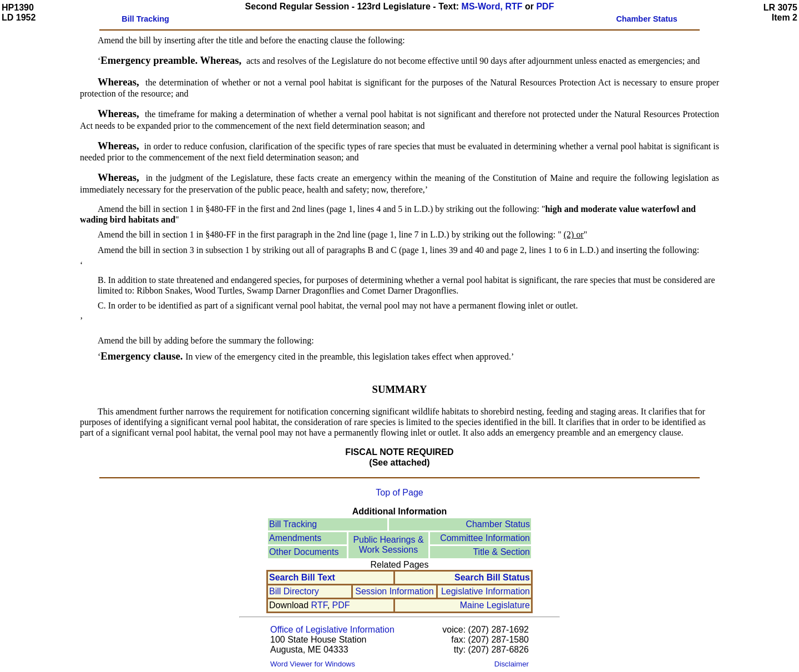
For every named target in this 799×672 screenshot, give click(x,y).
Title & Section (501, 552)
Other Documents (304, 552)
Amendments (295, 538)
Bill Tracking (293, 524)
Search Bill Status (492, 577)
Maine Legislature (495, 605)
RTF (319, 605)
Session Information (394, 591)
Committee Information (485, 538)
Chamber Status (498, 524)
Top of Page (399, 492)
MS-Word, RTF (492, 6)
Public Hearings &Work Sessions (388, 545)
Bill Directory (294, 591)
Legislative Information (486, 591)
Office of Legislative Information (332, 630)
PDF (545, 6)
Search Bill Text (302, 577)
